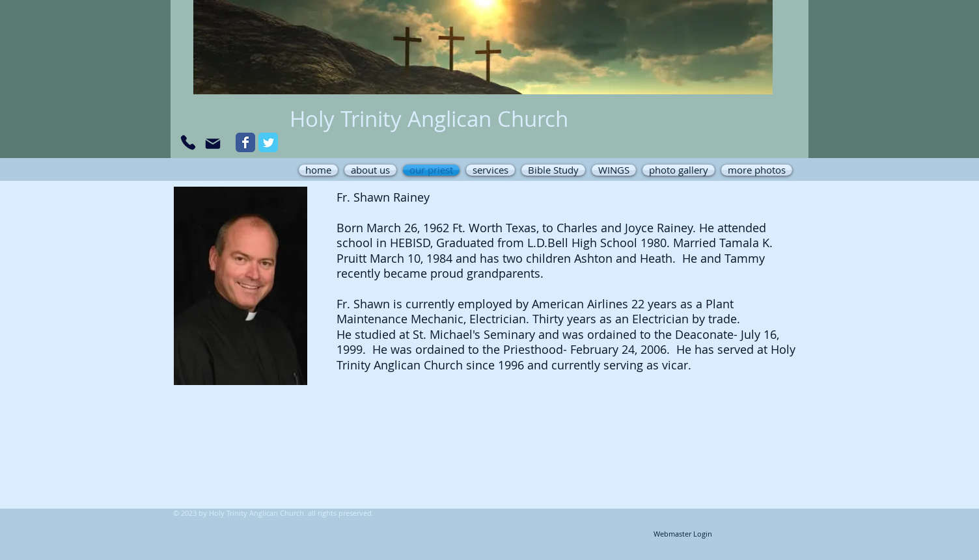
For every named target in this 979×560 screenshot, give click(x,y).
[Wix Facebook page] (245, 142)
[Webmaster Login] (683, 535)
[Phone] (188, 142)
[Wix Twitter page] (268, 142)
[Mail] (213, 144)
